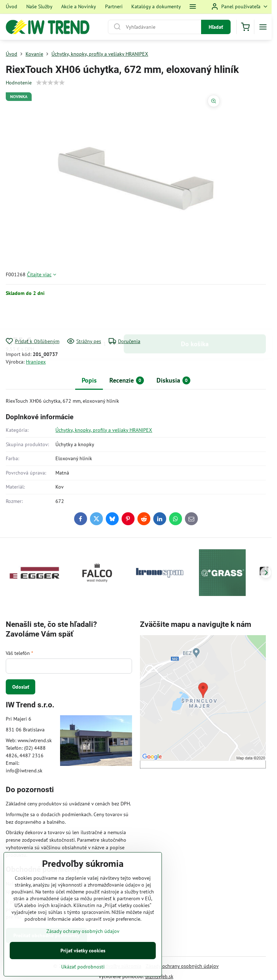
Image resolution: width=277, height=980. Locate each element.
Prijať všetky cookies (83, 951)
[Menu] (263, 27)
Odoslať (21, 687)
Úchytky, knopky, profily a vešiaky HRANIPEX (104, 430)
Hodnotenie (19, 83)
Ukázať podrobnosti (83, 967)
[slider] (50, 83)
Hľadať (216, 27)
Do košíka (195, 317)
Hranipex (36, 362)
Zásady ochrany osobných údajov (182, 966)
